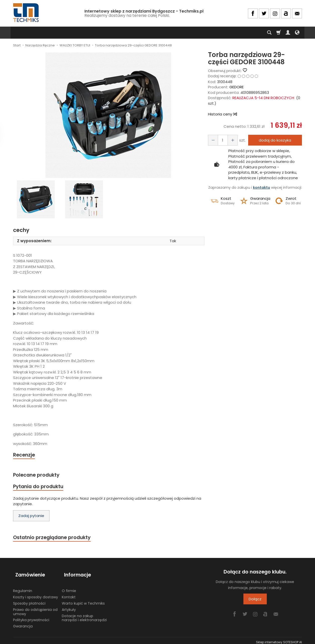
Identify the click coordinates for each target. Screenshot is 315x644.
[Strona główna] (26, 13)
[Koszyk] (279, 33)
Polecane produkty (38, 476)
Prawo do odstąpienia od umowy (35, 608)
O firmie (69, 588)
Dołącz (255, 601)
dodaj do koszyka (274, 140)
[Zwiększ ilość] (212, 140)
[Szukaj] (269, 33)
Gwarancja (23, 623)
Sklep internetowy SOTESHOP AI (279, 639)
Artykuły (69, 606)
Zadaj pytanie (31, 518)
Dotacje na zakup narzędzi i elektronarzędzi (84, 615)
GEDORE (237, 87)
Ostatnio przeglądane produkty (55, 540)
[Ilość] (221, 140)
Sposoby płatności (29, 600)
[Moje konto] (288, 33)
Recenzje (25, 455)
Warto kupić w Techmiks (83, 600)
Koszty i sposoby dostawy (36, 594)
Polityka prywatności (31, 617)
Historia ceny (222, 114)
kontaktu (261, 187)
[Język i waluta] (297, 33)
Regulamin (23, 588)
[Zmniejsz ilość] (230, 140)
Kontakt (69, 594)
